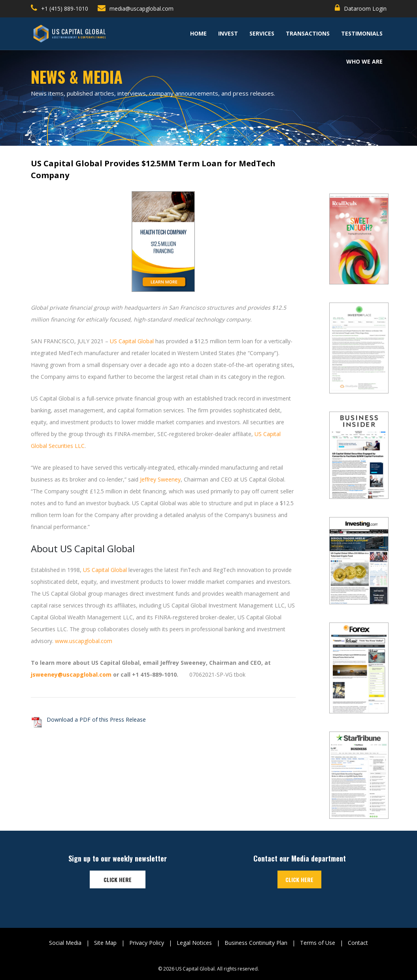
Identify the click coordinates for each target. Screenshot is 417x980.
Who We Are (364, 61)
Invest (228, 33)
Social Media (65, 943)
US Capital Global (132, 341)
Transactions (308, 33)
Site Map (105, 943)
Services (262, 33)
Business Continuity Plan (256, 943)
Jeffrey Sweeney (160, 479)
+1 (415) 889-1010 (59, 8)
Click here (118, 879)
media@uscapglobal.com (136, 8)
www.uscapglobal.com (84, 641)
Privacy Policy (147, 943)
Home (198, 33)
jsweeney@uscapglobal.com (71, 674)
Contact (358, 943)
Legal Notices (194, 943)
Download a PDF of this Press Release (96, 719)
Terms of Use (318, 943)
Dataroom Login (361, 8)
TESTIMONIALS (362, 33)
